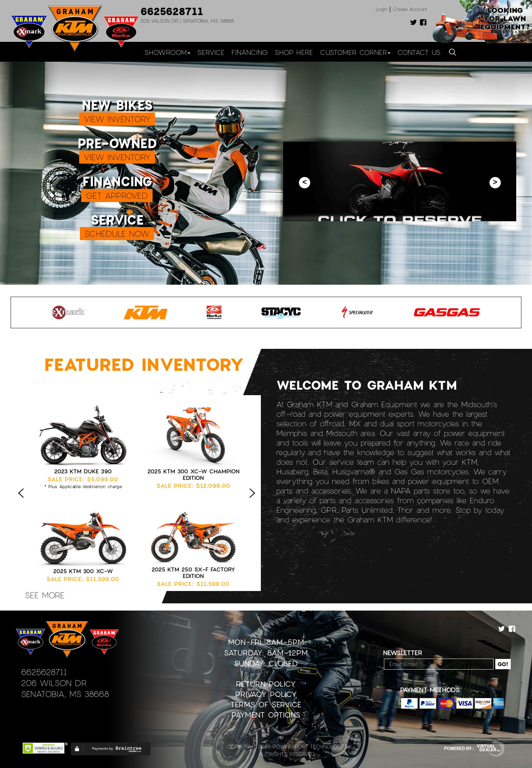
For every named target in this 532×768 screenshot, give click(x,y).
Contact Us (419, 52)
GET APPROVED (117, 195)
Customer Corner (355, 52)
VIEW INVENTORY (117, 119)
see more (45, 595)
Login (382, 9)
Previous (23, 500)
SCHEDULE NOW (117, 233)
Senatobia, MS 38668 (65, 694)
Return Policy (266, 684)
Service (211, 52)
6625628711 (172, 11)
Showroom (167, 52)
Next (254, 500)
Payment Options (266, 715)
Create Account (410, 9)
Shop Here (294, 52)
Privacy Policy (266, 694)
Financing (250, 52)
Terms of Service (266, 704)
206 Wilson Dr (54, 683)
